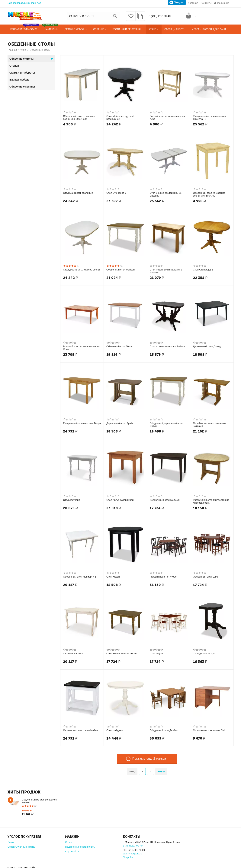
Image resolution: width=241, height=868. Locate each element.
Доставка (193, 3)
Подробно (129, 857)
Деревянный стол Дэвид (207, 346)
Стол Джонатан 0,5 (204, 653)
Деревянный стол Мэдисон (165, 500)
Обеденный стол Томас (120, 346)
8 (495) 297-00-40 (159, 16)
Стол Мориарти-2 (73, 653)
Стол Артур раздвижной (120, 500)
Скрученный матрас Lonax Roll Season (39, 801)
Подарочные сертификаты (80, 847)
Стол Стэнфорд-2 (116, 193)
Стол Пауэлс (157, 653)
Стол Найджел (115, 730)
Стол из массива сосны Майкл (80, 730)
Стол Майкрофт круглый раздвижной (120, 118)
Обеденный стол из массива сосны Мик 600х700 (209, 194)
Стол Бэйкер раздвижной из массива (166, 194)
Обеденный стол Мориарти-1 (80, 577)
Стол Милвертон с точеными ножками (209, 425)
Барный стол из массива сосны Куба (167, 118)
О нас (68, 842)
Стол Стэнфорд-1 (203, 270)
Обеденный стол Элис (206, 577)
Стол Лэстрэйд (72, 500)
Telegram (177, 2)
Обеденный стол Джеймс (164, 730)
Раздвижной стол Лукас (163, 577)
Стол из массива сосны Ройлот (167, 346)
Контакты (206, 3)
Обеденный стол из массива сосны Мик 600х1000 (79, 118)
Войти (11, 842)
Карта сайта (72, 851)
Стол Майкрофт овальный (78, 193)
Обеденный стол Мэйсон (120, 270)
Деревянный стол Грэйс (120, 423)
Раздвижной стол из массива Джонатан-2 (209, 118)
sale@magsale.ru (132, 854)
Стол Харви (113, 577)
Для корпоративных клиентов (24, 3)
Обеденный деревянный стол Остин (166, 425)
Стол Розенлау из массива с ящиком (166, 271)
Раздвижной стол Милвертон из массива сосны (211, 501)
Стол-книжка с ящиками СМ (209, 730)
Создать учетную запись (21, 847)
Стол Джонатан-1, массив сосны (81, 270)
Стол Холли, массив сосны (122, 653)
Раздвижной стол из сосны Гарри (82, 423)
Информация (222, 3)
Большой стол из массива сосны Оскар (82, 348)
